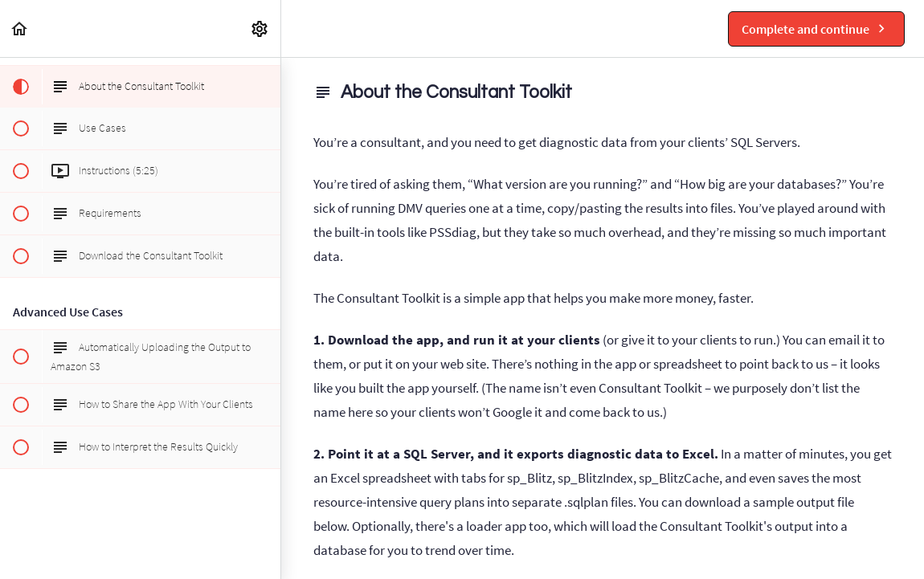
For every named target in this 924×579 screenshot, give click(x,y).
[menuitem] (260, 29)
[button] (20, 29)
